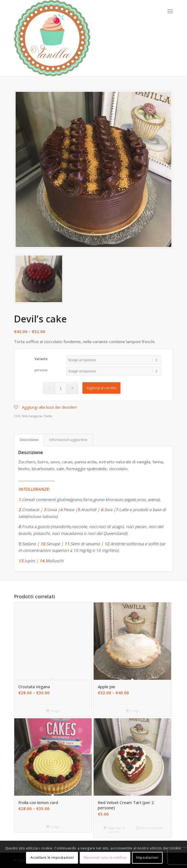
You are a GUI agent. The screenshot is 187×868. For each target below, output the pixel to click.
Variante (41, 359)
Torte (48, 416)
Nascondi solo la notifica (105, 857)
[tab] (29, 440)
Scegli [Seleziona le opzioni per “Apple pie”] (133, 711)
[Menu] (170, 11)
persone (41, 370)
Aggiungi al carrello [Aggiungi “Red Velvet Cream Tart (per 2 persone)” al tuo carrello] (114, 829)
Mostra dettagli (149, 828)
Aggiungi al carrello (101, 388)
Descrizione (29, 440)
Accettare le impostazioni (52, 857)
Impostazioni (147, 857)
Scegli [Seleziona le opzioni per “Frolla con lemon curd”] (53, 827)
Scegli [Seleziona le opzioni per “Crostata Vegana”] (53, 711)
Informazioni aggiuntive (68, 440)
